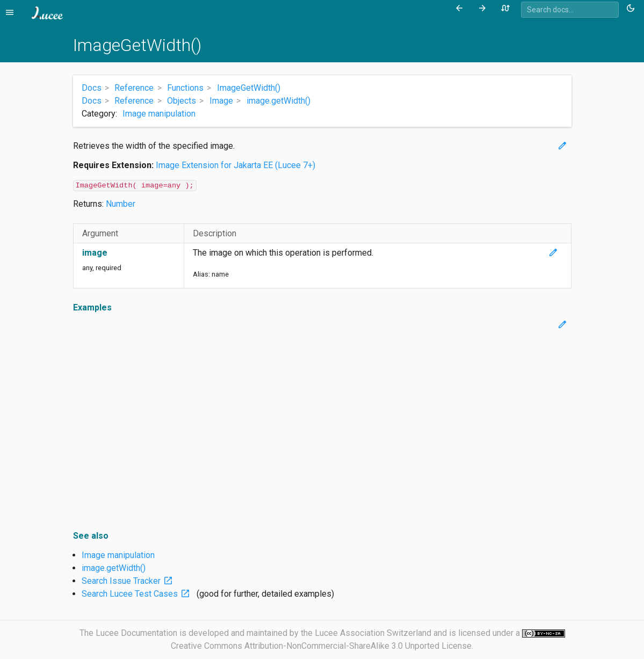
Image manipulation (159, 114)
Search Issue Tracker (129, 581)
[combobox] (570, 10)
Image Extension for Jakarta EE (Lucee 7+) (236, 165)
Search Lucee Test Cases (138, 594)
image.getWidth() (114, 568)
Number (121, 204)
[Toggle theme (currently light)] (632, 9)
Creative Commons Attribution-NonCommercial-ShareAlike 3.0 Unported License (321, 646)
